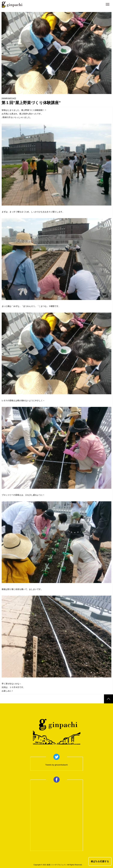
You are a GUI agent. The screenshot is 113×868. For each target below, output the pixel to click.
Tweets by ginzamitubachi (56, 765)
